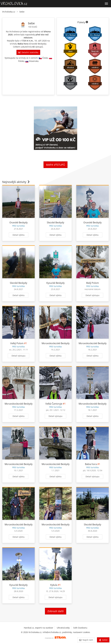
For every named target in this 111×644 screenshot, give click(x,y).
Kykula (54, 585)
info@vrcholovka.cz (52, 632)
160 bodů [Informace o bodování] (33, 27)
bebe (22, 12)
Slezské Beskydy (55, 222)
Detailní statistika (28, 52)
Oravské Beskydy (38, 44)
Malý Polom (92, 283)
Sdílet (103, 640)
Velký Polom (17, 343)
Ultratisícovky (63, 628)
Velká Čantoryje (54, 404)
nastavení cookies (82, 632)
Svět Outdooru (80, 628)
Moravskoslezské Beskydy (56, 343)
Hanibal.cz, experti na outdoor (39, 628)
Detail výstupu (92, 295)
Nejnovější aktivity (16, 182)
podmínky (67, 632)
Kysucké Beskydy (55, 283)
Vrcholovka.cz (9, 12)
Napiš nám (86, 640)
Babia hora (23, 44)
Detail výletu (19, 235)
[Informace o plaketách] (87, 22)
